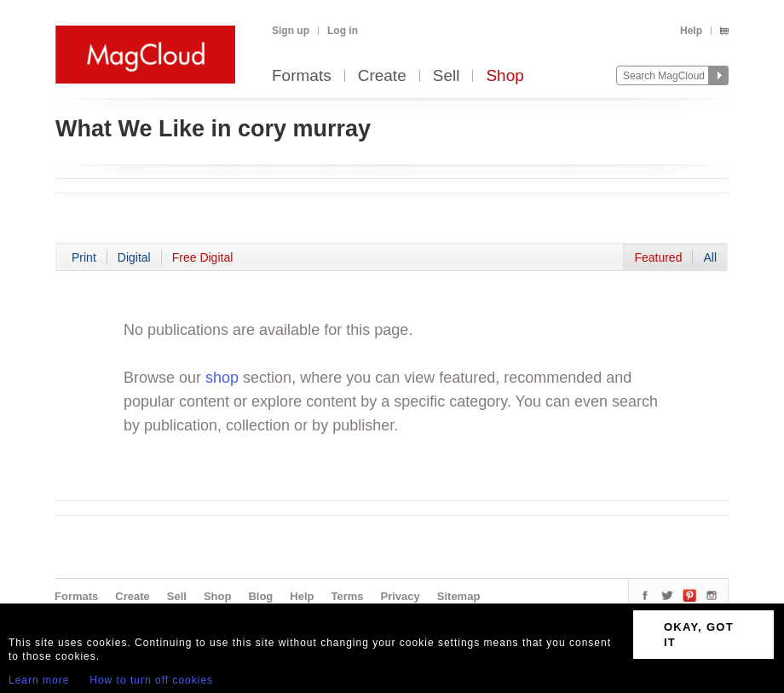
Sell (447, 76)
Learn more (39, 680)
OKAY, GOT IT (699, 635)
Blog (260, 596)
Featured (658, 257)
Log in (343, 31)
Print (84, 257)
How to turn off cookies (151, 680)
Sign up (291, 31)
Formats (302, 76)
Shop (504, 76)
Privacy (401, 596)
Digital (134, 257)
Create (382, 76)
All (710, 257)
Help (691, 31)
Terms (347, 596)
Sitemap (459, 596)
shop (222, 378)
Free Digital (203, 257)
